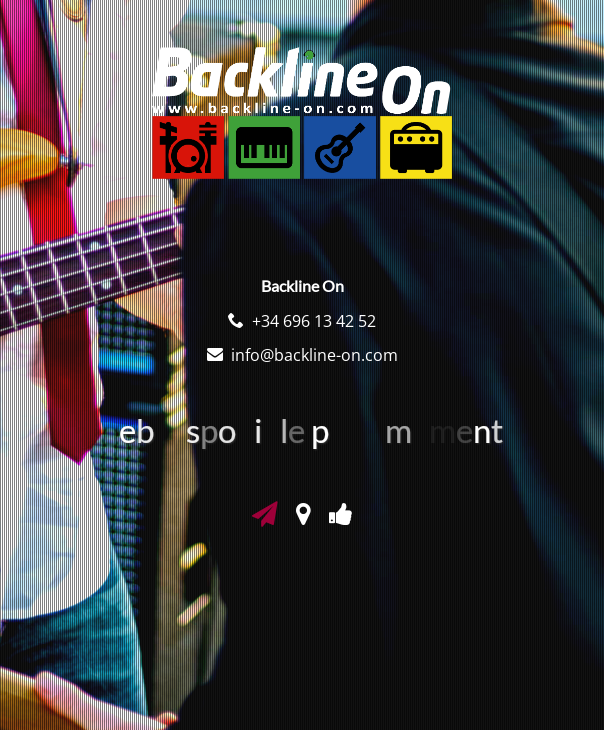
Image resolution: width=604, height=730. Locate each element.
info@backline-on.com (314, 355)
